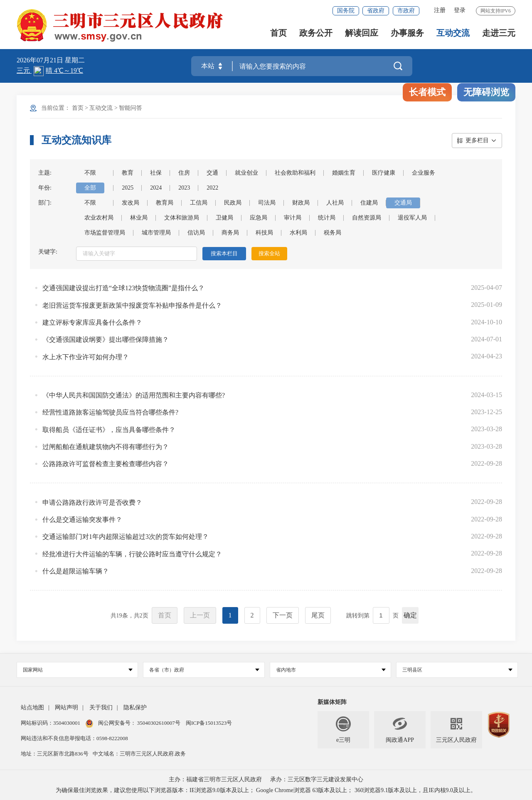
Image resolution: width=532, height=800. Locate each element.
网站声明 (66, 707)
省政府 (376, 11)
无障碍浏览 (486, 92)
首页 (278, 33)
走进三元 (499, 33)
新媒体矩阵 (332, 702)
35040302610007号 (159, 723)
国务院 (346, 11)
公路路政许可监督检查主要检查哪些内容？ (106, 464)
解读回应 (362, 33)
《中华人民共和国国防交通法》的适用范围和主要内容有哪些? (134, 395)
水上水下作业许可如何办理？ (86, 357)
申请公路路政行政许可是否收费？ (92, 502)
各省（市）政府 (204, 670)
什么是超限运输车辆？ (76, 571)
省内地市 (331, 670)
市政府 (406, 11)
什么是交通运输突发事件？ (82, 520)
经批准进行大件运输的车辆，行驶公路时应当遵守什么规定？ (132, 554)
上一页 (200, 615)
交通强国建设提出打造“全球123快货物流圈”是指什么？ (123, 288)
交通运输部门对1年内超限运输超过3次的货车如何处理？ (126, 537)
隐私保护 (135, 707)
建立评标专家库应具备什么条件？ (92, 322)
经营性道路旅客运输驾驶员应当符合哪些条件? (110, 412)
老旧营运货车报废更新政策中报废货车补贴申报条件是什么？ (132, 305)
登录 (460, 10)
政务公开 (316, 33)
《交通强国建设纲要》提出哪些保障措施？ (106, 340)
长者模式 (427, 92)
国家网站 (78, 670)
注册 (440, 10)
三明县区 (457, 670)
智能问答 (131, 108)
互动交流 (453, 33)
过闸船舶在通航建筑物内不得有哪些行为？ (106, 447)
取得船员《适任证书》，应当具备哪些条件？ (109, 430)
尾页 (318, 615)
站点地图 (32, 707)
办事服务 (407, 33)
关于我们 (101, 707)
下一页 (283, 615)
